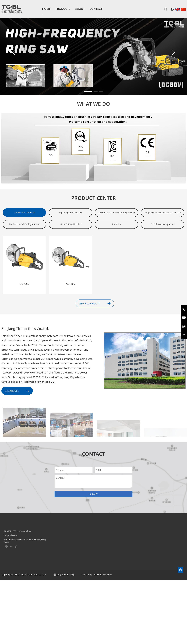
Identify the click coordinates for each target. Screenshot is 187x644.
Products (63, 9)
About (80, 9)
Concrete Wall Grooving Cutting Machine (116, 213)
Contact (96, 9)
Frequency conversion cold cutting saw (162, 213)
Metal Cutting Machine (70, 224)
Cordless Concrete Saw (24, 212)
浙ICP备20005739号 (64, 575)
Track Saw (117, 224)
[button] (173, 52)
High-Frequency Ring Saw (71, 213)
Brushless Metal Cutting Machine (24, 224)
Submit (94, 494)
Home (46, 9)
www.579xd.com (103, 575)
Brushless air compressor (162, 224)
